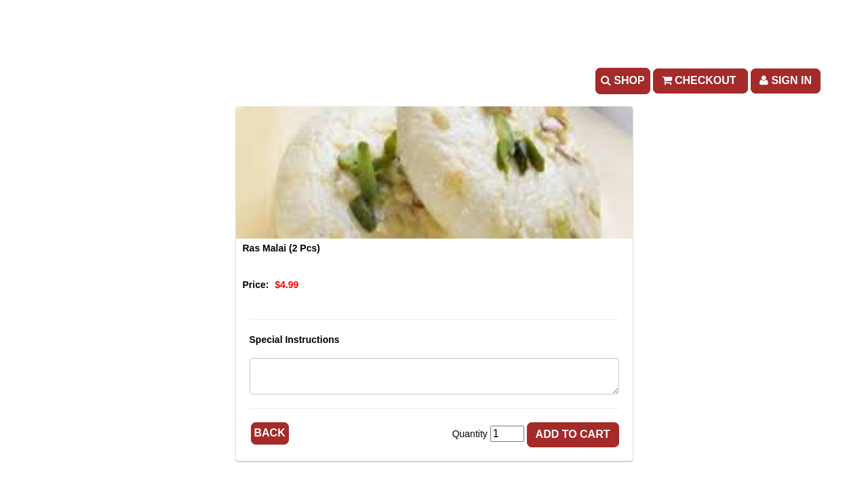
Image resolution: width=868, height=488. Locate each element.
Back (270, 433)
